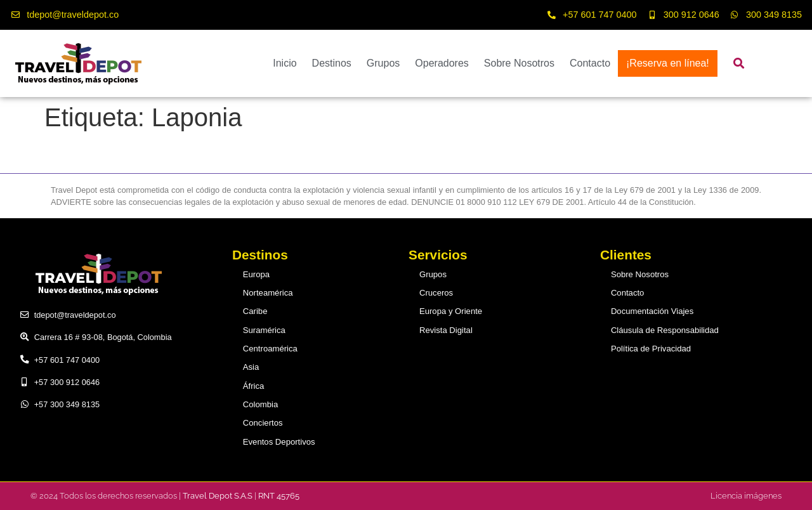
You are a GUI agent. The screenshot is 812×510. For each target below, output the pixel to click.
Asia (252, 367)
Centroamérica (270, 349)
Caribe (256, 311)
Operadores (442, 63)
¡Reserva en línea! (668, 63)
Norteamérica (268, 293)
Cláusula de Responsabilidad (664, 330)
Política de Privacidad (651, 349)
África (254, 385)
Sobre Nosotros (519, 63)
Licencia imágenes (746, 495)
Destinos (332, 63)
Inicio (285, 63)
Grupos (383, 63)
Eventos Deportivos (279, 441)
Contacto (590, 63)
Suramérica (264, 330)
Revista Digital (446, 330)
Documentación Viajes (652, 311)
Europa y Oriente (451, 311)
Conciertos (263, 423)
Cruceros (436, 293)
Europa (257, 274)
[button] (739, 64)
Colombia (261, 404)
